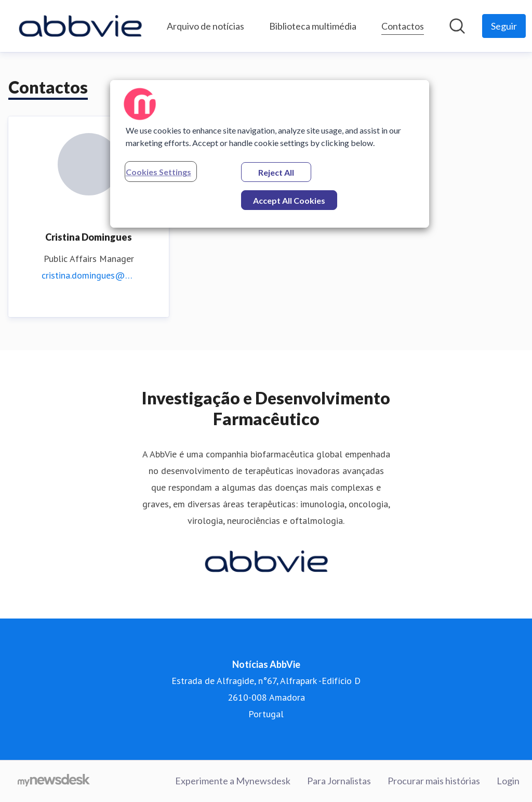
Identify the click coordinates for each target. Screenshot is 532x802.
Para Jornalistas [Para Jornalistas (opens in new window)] (339, 781)
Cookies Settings (158, 172)
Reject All (276, 172)
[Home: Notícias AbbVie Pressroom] (80, 26)
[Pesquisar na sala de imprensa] (457, 26)
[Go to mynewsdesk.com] (54, 781)
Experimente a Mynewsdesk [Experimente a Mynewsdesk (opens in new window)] (233, 781)
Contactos (403, 25)
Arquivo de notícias (205, 26)
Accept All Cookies (289, 200)
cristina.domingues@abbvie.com (89, 275)
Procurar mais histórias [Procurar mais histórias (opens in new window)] (434, 781)
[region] (270, 154)
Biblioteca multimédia (313, 26)
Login (508, 781)
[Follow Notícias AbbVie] (504, 26)
